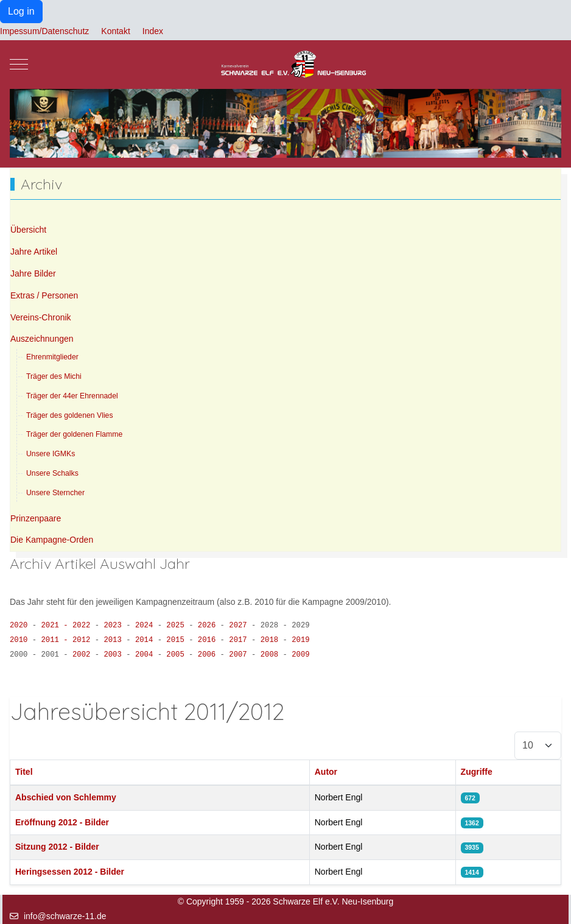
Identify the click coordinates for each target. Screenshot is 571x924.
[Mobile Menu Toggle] (19, 65)
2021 (54, 626)
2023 (115, 626)
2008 (272, 655)
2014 (146, 640)
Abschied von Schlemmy (66, 797)
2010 (19, 640)
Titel (24, 772)
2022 (84, 626)
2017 (240, 640)
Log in (21, 11)
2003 (115, 655)
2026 (209, 626)
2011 (54, 640)
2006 (209, 655)
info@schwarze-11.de (65, 916)
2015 (177, 640)
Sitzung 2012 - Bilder (57, 847)
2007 (240, 655)
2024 (146, 626)
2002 (84, 655)
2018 (272, 640)
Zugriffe (477, 772)
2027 (240, 626)
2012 (84, 640)
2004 (146, 655)
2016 (209, 640)
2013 (115, 640)
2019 (300, 640)
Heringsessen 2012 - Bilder (70, 872)
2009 (300, 655)
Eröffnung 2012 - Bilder (62, 822)
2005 (177, 655)
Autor (326, 772)
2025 (177, 626)
